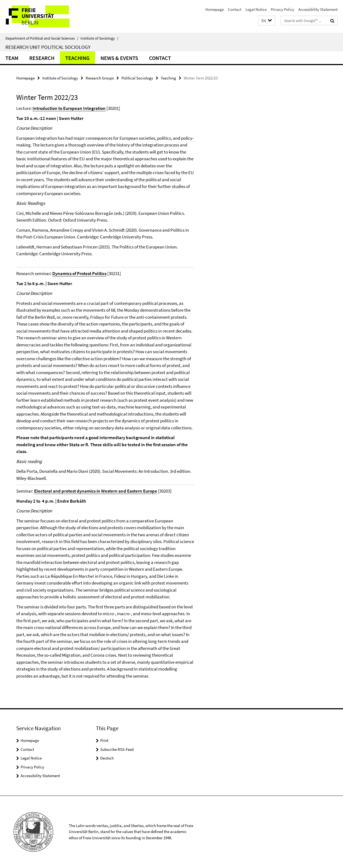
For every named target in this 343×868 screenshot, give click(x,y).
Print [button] (104, 740)
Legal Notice (256, 9)
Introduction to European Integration (69, 108)
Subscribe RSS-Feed (117, 749)
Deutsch (107, 758)
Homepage (215, 9)
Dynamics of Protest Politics (79, 273)
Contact (235, 9)
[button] (267, 21)
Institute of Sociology (99, 38)
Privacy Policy (282, 9)
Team (12, 58)
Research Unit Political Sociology (48, 47)
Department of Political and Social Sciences (42, 38)
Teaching (77, 58)
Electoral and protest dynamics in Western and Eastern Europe (96, 491)
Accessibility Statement (318, 9)
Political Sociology (137, 78)
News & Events (119, 58)
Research (42, 58)
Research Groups (100, 78)
